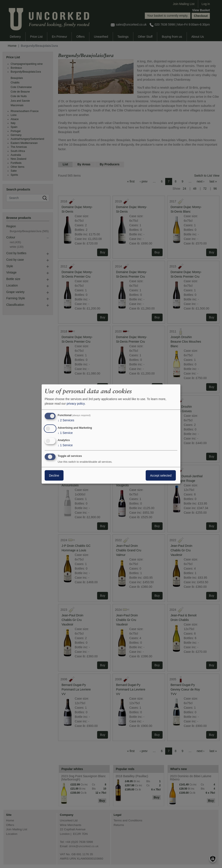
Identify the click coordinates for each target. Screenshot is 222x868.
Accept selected (161, 476)
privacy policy (76, 404)
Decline (54, 476)
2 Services (66, 420)
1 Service (65, 433)
